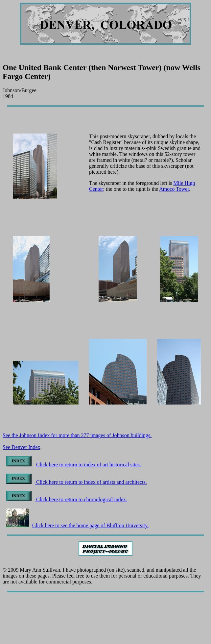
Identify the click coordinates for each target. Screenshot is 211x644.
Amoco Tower (174, 189)
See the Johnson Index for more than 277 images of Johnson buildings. (77, 435)
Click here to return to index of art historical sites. (73, 465)
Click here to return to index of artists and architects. (76, 482)
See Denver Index (22, 447)
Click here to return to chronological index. (67, 499)
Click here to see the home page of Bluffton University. (77, 525)
